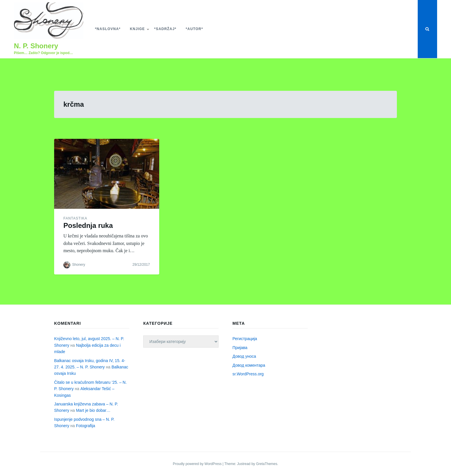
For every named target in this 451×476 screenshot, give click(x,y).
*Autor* (194, 29)
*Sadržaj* (165, 29)
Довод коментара (249, 365)
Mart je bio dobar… (93, 410)
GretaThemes (266, 464)
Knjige (137, 29)
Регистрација (245, 339)
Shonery (79, 265)
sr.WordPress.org (248, 374)
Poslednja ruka (88, 225)
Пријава (240, 348)
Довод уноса (244, 356)
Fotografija (85, 426)
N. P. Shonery (36, 46)
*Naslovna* (108, 29)
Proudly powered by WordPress (198, 464)
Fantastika (75, 218)
